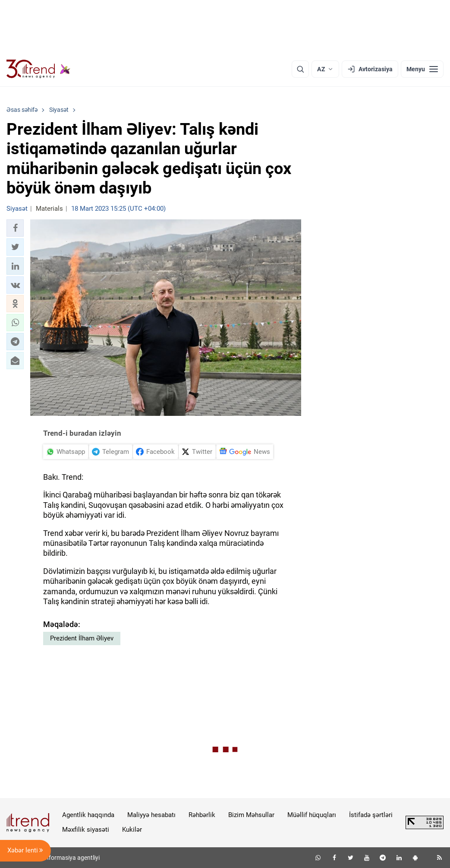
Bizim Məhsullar (251, 815)
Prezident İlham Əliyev (82, 638)
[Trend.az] (38, 69)
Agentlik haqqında (88, 815)
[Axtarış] (300, 69)
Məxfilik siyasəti (86, 830)
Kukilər (132, 830)
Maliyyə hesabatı (151, 815)
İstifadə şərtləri (371, 815)
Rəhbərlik (202, 815)
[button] (15, 228)
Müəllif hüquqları (312, 815)
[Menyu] (422, 69)
